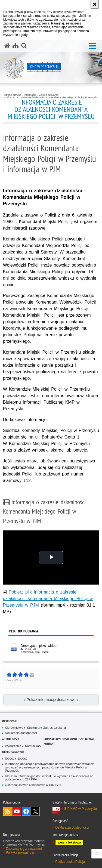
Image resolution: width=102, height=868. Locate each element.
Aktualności (10, 739)
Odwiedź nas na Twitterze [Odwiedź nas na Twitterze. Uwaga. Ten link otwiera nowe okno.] (35, 811)
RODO (10, 759)
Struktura (33, 728)
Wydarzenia (13, 746)
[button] (92, 46)
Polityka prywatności (21, 852)
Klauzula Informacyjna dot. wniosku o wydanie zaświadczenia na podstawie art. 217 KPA (49, 778)
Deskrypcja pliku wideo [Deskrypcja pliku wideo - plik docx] (39, 646)
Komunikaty (33, 746)
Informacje (30, 95)
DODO (23, 759)
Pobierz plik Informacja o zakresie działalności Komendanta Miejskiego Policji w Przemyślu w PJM (48, 599)
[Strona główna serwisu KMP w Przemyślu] (7, 46)
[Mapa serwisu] (16, 46)
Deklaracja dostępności (21, 733)
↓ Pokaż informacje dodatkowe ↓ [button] (51, 700)
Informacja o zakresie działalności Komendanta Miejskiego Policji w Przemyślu (52, 97)
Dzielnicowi (86, 739)
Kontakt (49, 744)
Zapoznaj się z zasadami (24, 849)
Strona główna (13, 95)
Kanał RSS (8, 811)
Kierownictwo (14, 728)
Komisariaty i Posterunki (60, 739)
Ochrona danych (13, 752)
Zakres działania (49, 95)
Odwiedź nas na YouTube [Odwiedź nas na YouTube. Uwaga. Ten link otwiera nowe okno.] (17, 811)
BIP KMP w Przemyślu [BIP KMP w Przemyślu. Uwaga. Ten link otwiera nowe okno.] (81, 809)
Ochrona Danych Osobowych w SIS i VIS (33, 785)
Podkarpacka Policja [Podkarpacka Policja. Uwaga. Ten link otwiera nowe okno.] (70, 862)
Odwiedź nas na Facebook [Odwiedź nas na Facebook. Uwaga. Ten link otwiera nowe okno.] (26, 811)
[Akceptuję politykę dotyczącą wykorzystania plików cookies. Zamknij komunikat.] (95, 4)
